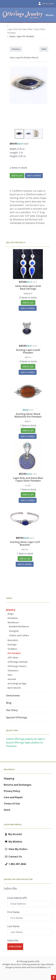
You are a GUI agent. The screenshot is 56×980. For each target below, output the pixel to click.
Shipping (9, 778)
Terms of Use (12, 804)
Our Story (12, 710)
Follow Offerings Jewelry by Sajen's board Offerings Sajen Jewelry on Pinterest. (26, 743)
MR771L (28, 357)
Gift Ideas (13, 657)
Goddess (12, 649)
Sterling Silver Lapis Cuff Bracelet (25, 543)
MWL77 (28, 421)
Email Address (17, 898)
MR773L (25, 550)
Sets (10, 675)
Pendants (13, 618)
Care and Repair (13, 797)
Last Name (13, 926)
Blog (9, 703)
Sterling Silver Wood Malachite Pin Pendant (28, 415)
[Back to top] (53, 978)
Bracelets (13, 640)
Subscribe (13, 940)
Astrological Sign (17, 683)
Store (7, 810)
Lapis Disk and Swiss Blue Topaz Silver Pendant (28, 479)
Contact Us (13, 857)
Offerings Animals (18, 662)
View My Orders (16, 849)
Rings (11, 614)
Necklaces (13, 622)
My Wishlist (13, 842)
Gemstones (13, 695)
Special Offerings (17, 717)
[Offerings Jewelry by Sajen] (23, 16)
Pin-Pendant (14, 653)
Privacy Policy (12, 791)
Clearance (13, 670)
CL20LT (28, 486)
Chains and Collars (19, 635)
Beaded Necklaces (19, 626)
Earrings (12, 644)
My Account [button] (46, 4)
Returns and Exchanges (18, 785)
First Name (13, 912)
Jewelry (11, 610)
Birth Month (14, 688)
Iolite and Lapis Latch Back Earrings (28, 287)
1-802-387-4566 (15, 864)
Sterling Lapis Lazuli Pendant (28, 351)
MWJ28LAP (28, 294)
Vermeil (12, 679)
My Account (13, 834)
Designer (14, 631)
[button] (48, 15)
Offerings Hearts (17, 666)
